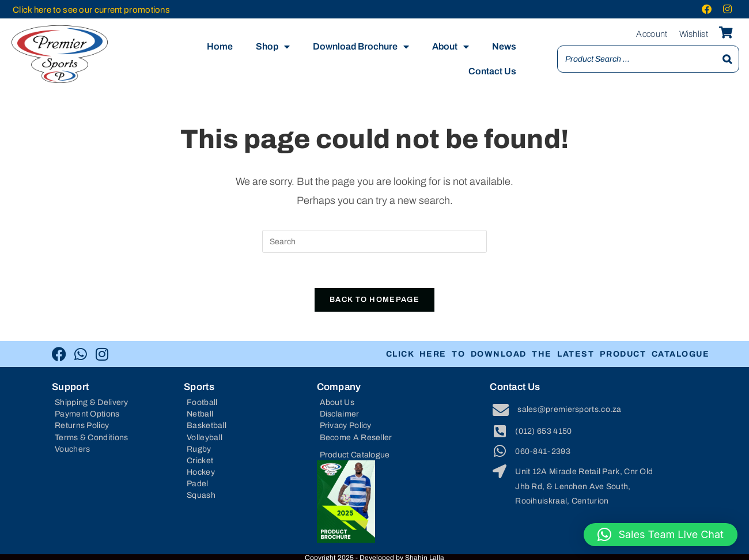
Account (652, 34)
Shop (273, 47)
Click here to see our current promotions (91, 10)
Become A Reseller (356, 438)
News (504, 46)
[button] (661, 535)
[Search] (727, 59)
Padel (198, 484)
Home (220, 46)
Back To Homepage (374, 300)
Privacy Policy (346, 425)
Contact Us (492, 71)
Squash (201, 495)
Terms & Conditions (91, 438)
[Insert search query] (374, 241)
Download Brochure (361, 47)
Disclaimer (340, 414)
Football (202, 402)
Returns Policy (82, 425)
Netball (200, 414)
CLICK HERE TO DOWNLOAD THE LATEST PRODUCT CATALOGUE (559, 354)
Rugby (199, 449)
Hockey (201, 472)
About (451, 47)
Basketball (207, 425)
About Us (337, 402)
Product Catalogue (355, 455)
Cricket (200, 461)
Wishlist (694, 34)
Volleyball (205, 438)
